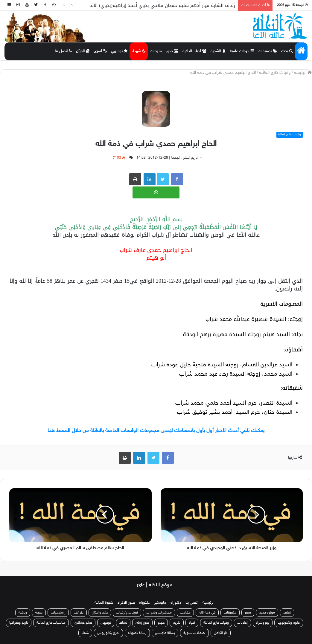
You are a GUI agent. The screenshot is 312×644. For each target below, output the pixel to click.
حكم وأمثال (100, 613)
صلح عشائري (83, 623)
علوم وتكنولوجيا (289, 623)
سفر (248, 613)
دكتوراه (176, 603)
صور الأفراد (126, 603)
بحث (287, 51)
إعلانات (242, 623)
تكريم (177, 623)
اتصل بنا (63, 51)
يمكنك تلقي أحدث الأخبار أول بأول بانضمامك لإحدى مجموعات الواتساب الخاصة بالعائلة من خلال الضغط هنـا (156, 431)
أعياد (192, 623)
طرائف (79, 613)
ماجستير (160, 603)
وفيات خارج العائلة (275, 73)
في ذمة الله (207, 613)
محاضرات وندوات (159, 613)
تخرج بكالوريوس (108, 633)
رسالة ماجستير (165, 633)
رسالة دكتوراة (137, 633)
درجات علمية (242, 51)
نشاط (123, 623)
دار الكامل (221, 633)
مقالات (185, 613)
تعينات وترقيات (127, 613)
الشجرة (218, 51)
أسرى (100, 51)
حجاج (161, 623)
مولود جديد (267, 613)
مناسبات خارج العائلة (51, 623)
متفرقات (230, 613)
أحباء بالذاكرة (194, 51)
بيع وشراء (263, 623)
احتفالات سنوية (194, 633)
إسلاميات (58, 613)
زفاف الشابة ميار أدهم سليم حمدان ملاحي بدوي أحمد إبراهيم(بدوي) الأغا (162, 5)
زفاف (287, 613)
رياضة (23, 613)
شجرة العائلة (104, 603)
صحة (39, 613)
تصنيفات (267, 51)
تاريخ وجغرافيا (19, 623)
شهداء (139, 51)
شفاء (85, 633)
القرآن (83, 51)
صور (172, 51)
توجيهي (119, 51)
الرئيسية (208, 603)
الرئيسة (303, 73)
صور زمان (142, 623)
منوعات (156, 51)
